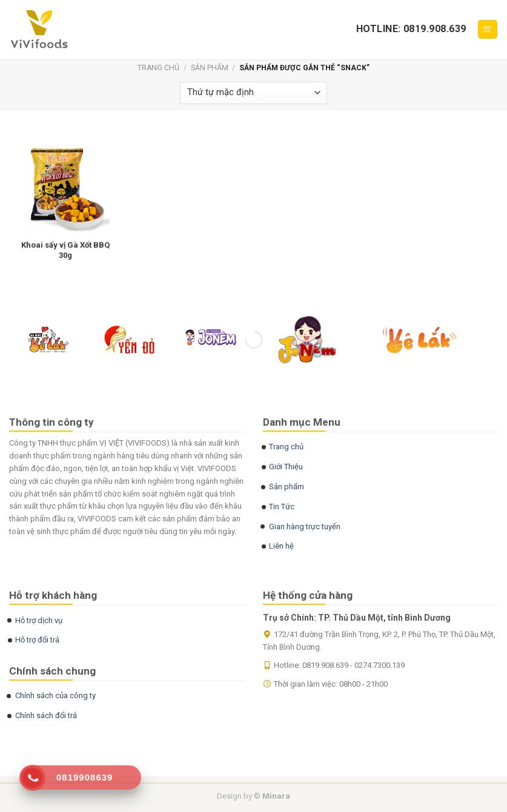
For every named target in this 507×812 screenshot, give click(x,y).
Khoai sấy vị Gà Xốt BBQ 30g (65, 250)
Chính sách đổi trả (46, 715)
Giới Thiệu (286, 467)
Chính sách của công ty (55, 695)
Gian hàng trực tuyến (305, 526)
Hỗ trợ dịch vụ (39, 620)
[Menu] (488, 29)
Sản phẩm (210, 68)
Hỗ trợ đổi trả (37, 640)
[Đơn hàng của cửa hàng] (254, 93)
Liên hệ (281, 546)
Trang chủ (158, 68)
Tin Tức (282, 507)
